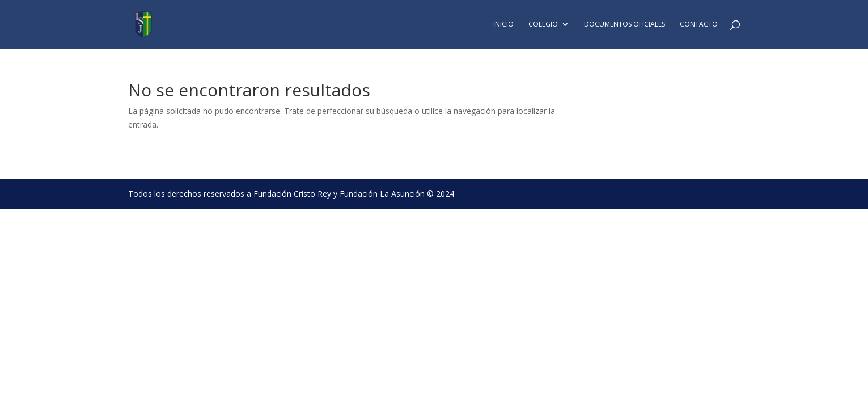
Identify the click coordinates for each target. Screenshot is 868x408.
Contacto (699, 25)
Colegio (543, 25)
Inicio (503, 25)
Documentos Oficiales (624, 25)
